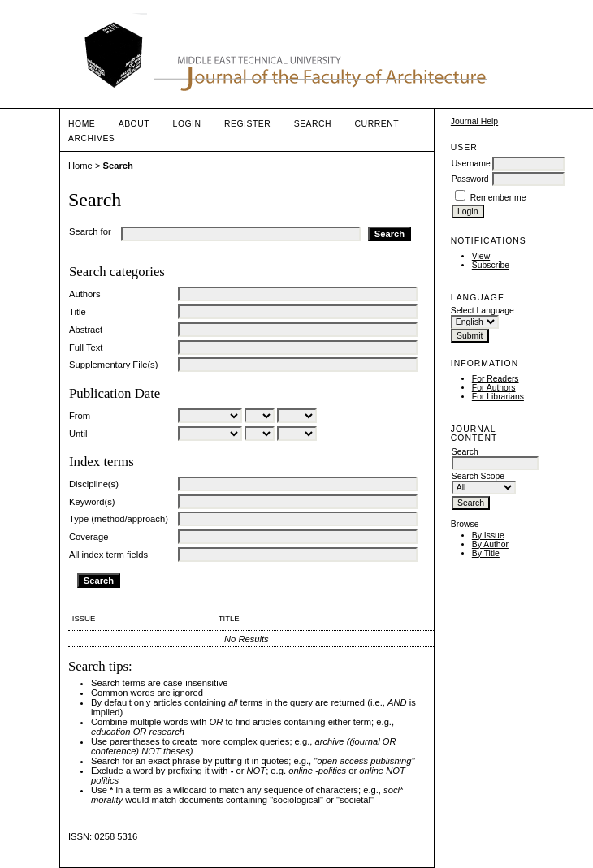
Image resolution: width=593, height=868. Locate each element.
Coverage (89, 537)
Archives (91, 138)
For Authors (494, 388)
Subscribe (491, 265)
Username (471, 164)
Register (247, 124)
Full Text (86, 348)
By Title (486, 553)
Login (187, 124)
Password (470, 179)
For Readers (496, 379)
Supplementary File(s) (113, 365)
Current (377, 124)
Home (82, 124)
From (80, 416)
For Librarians (498, 397)
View (481, 256)
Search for (90, 231)
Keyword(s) (92, 502)
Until (78, 434)
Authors (85, 294)
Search (313, 124)
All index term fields (108, 555)
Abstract (86, 330)
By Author (490, 544)
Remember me (498, 198)
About (134, 124)
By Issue (488, 535)
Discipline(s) (94, 484)
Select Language (483, 311)
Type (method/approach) (119, 519)
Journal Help (474, 121)
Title (78, 312)
